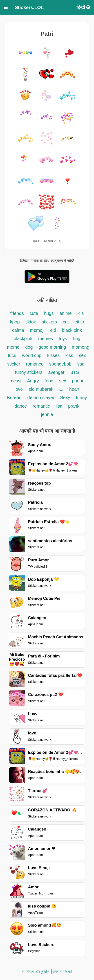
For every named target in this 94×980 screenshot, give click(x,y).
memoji (38, 330)
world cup (32, 355)
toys (63, 339)
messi (15, 381)
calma (18, 330)
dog (29, 347)
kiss (69, 355)
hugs (49, 313)
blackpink (23, 339)
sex (63, 381)
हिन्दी (83, 7)
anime (65, 313)
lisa (60, 406)
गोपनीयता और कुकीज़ (36, 972)
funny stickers (29, 372)
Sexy (65, 397)
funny (82, 397)
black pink (72, 330)
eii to (79, 322)
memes (46, 339)
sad (81, 364)
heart (74, 389)
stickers (50, 322)
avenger (56, 372)
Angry (34, 381)
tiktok (31, 322)
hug (77, 339)
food (49, 381)
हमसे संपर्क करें (63, 972)
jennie (47, 414)
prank (74, 406)
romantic (42, 406)
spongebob (60, 364)
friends (17, 313)
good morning (53, 347)
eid (54, 330)
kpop (15, 322)
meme (13, 347)
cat (66, 322)
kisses (54, 355)
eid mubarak (42, 389)
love (19, 389)
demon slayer (41, 397)
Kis (81, 313)
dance (21, 406)
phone (78, 381)
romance (35, 364)
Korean (15, 397)
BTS (75, 372)
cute (34, 313)
